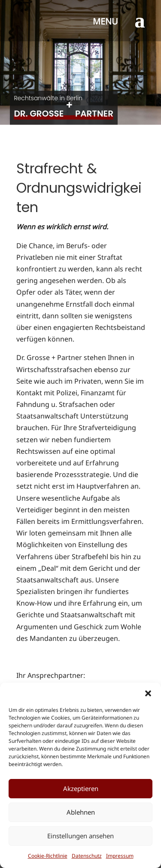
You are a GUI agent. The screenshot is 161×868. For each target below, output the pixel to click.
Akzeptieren (81, 788)
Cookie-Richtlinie (48, 856)
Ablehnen (81, 812)
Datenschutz (87, 856)
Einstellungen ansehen (80, 836)
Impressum (120, 856)
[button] (148, 693)
